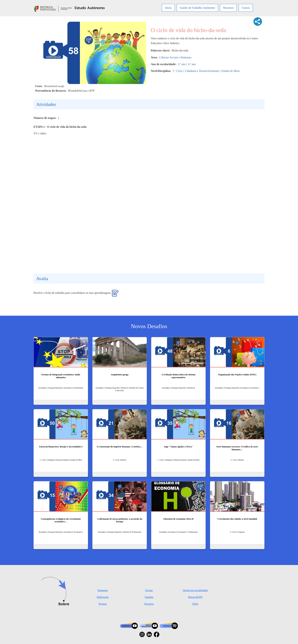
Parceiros (149, 604)
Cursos (246, 8)
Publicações (103, 597)
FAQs (195, 604)
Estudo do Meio (231, 71)
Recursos (228, 8)
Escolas (149, 590)
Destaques (103, 590)
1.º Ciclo (178, 71)
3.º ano (182, 64)
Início (168, 8)
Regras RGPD (195, 597)
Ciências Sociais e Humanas (175, 57)
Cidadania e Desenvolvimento (202, 71)
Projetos (103, 604)
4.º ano (192, 64)
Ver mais (255, 556)
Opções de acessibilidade (195, 590)
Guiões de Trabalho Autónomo (197, 8)
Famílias (149, 597)
